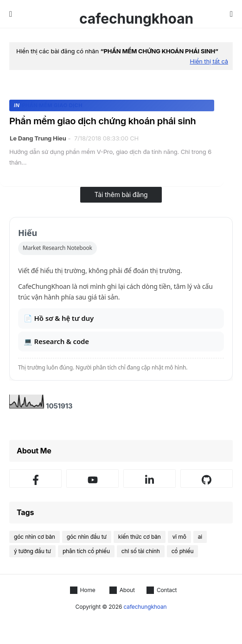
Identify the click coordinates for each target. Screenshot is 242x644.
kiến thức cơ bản (140, 537)
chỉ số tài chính (141, 551)
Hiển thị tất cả (209, 61)
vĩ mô (179, 537)
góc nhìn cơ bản (35, 537)
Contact (162, 590)
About (122, 590)
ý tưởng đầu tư (32, 551)
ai (200, 537)
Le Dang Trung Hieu (38, 138)
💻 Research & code (56, 341)
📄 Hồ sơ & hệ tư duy (59, 318)
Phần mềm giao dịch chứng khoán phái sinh (102, 121)
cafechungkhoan (136, 19)
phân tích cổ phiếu (86, 551)
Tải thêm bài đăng (121, 194)
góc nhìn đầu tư (87, 537)
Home (83, 590)
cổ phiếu (183, 551)
